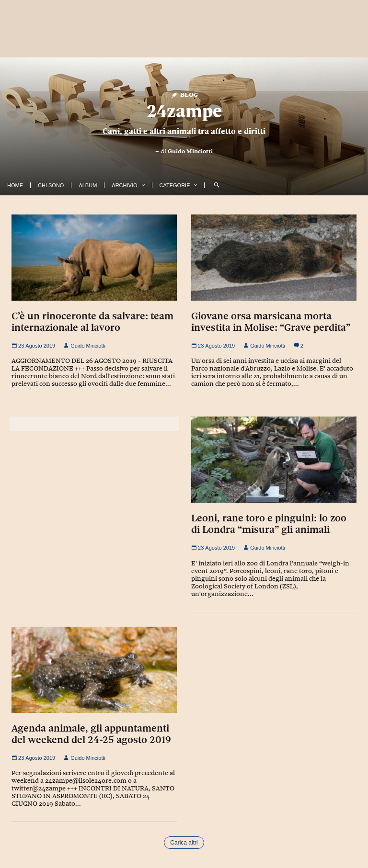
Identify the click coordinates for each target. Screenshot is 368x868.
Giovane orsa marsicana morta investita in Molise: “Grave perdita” (271, 322)
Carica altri (184, 843)
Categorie (175, 185)
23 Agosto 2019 (33, 346)
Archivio (124, 185)
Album (88, 185)
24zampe (184, 111)
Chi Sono (51, 185)
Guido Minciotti (190, 151)
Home (15, 185)
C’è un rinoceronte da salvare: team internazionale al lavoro (92, 322)
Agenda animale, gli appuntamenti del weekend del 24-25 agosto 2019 (91, 734)
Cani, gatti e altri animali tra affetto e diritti (184, 131)
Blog (184, 94)
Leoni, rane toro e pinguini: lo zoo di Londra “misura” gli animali (269, 524)
